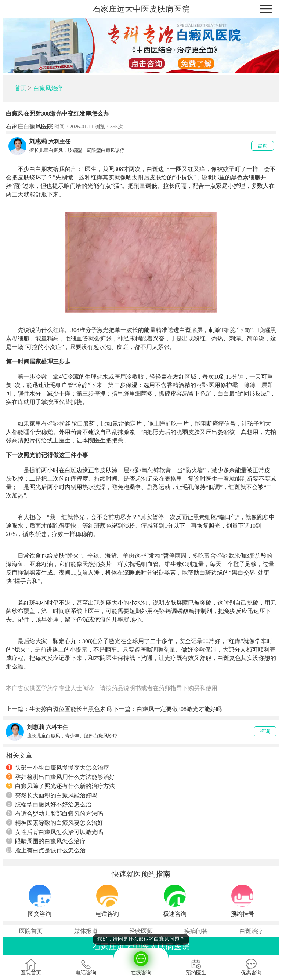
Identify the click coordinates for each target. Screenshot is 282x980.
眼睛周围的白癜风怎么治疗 (46, 841)
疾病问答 (196, 931)
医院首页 (31, 931)
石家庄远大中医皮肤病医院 (141, 9)
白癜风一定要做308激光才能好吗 (179, 709)
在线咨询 (141, 962)
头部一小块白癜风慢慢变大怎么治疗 (57, 768)
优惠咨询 (251, 967)
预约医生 (196, 967)
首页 (21, 88)
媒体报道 (86, 931)
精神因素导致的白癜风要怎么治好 (55, 823)
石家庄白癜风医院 (29, 126)
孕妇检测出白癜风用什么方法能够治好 (60, 777)
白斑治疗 (251, 931)
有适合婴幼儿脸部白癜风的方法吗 (55, 813)
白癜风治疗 (48, 88)
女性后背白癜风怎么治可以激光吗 (55, 832)
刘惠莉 (38, 141)
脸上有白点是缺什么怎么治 (46, 850)
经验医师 (141, 931)
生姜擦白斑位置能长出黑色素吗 (70, 709)
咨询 (263, 146)
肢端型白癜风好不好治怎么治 (49, 804)
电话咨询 (86, 967)
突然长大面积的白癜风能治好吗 (52, 795)
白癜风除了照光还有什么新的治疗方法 (60, 786)
